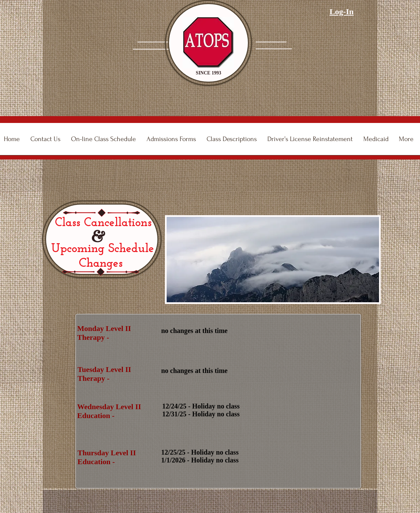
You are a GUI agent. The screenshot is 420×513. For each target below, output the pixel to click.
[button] (173, 141)
